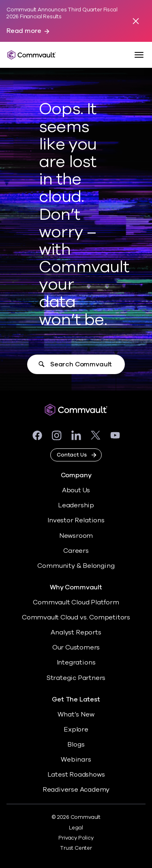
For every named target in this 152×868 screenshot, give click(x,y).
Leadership (76, 505)
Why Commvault (76, 588)
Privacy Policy (76, 838)
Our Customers (76, 647)
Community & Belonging (76, 566)
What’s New (76, 714)
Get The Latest (76, 700)
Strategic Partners (76, 678)
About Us (76, 490)
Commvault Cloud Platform (76, 602)
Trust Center (76, 848)
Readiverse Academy (76, 790)
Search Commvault (81, 364)
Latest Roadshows (76, 775)
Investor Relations (76, 520)
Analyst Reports (76, 632)
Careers (76, 551)
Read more (24, 31)
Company (76, 475)
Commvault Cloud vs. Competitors (76, 617)
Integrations (76, 662)
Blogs (76, 745)
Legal (76, 828)
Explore (76, 729)
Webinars (76, 760)
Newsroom (76, 536)
